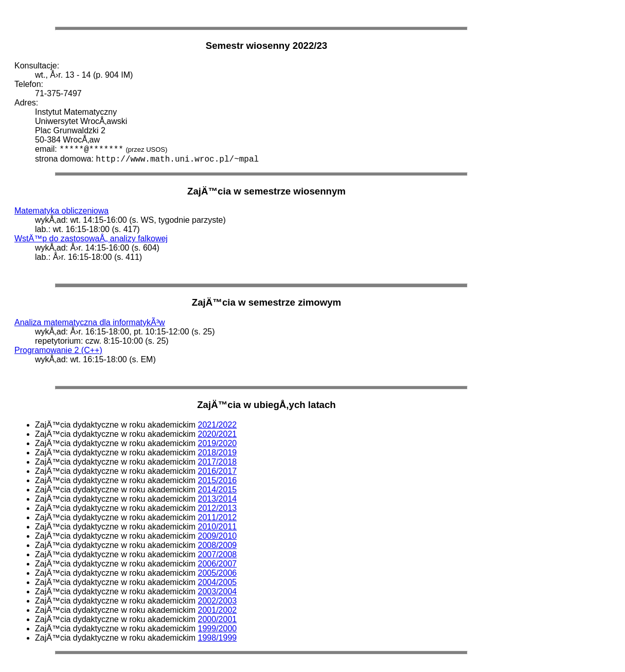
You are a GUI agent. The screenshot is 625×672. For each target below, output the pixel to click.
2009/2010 (218, 536)
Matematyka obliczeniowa (61, 211)
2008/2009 (218, 545)
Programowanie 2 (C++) (58, 350)
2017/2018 (218, 462)
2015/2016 (218, 480)
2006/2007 (218, 564)
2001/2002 (218, 610)
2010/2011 (218, 527)
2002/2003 (218, 601)
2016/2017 (218, 471)
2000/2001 (218, 619)
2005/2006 (218, 573)
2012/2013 (218, 508)
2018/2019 (218, 453)
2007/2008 (218, 554)
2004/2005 (218, 582)
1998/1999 (218, 638)
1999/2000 (218, 629)
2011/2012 (218, 517)
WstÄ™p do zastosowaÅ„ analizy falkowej (91, 238)
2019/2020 (218, 443)
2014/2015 (218, 490)
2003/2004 (218, 591)
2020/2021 (218, 434)
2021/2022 (218, 425)
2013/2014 (218, 499)
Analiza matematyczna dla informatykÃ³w (90, 322)
